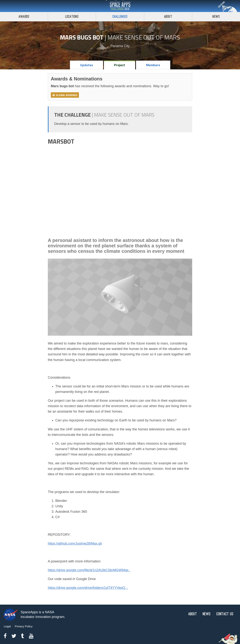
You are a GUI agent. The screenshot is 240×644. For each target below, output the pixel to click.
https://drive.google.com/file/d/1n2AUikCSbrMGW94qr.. (89, 570)
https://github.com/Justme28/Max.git (75, 543)
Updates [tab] (87, 65)
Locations (72, 17)
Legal (7, 626)
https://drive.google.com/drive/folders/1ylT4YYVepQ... (88, 588)
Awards (24, 17)
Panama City (120, 46)
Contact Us (225, 614)
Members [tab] (153, 65)
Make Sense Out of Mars (144, 37)
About (168, 17)
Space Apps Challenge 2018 (120, 6)
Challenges (120, 17)
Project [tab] (120, 65)
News (207, 614)
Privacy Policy (24, 626)
